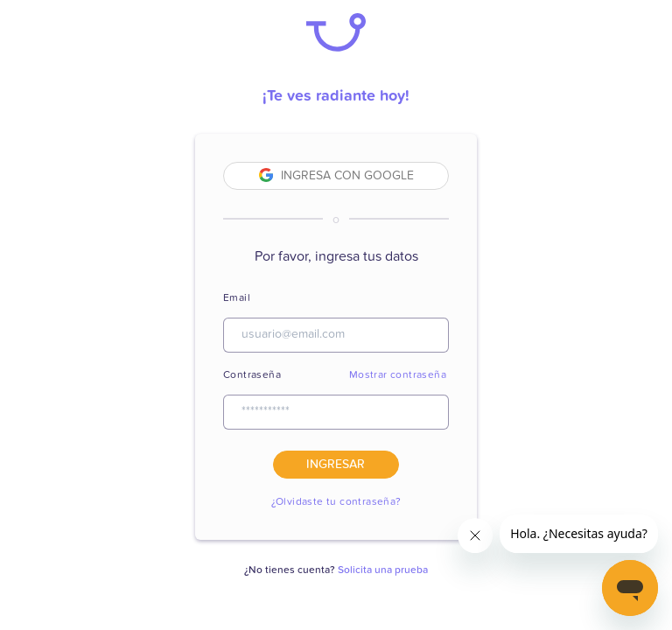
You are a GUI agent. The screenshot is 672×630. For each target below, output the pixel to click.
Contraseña (252, 375)
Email (237, 298)
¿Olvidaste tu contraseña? (336, 502)
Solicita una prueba (383, 570)
